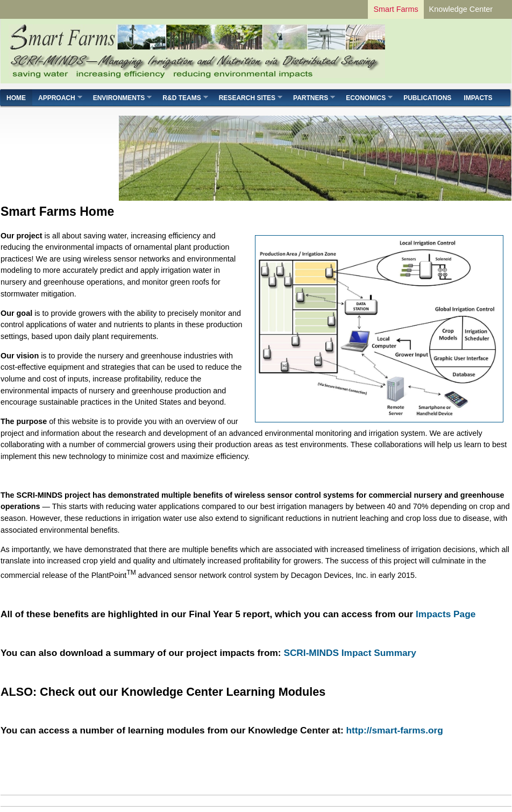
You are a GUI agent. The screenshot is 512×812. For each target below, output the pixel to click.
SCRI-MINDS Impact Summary (350, 653)
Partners (311, 98)
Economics (366, 98)
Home (16, 98)
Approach (57, 98)
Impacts (478, 98)
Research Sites (248, 98)
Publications (427, 98)
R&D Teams (182, 98)
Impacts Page (446, 614)
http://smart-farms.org (394, 730)
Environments (120, 98)
